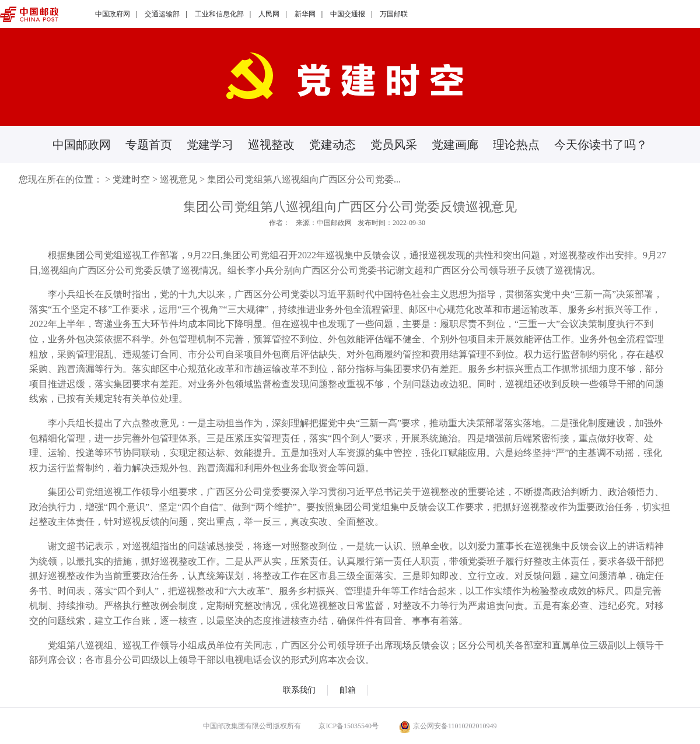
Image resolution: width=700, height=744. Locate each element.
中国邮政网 (82, 145)
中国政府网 (113, 14)
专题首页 (149, 145)
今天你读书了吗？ (601, 145)
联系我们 (299, 690)
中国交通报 (348, 14)
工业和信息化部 (219, 14)
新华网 (305, 14)
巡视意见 (178, 179)
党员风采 (394, 145)
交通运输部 (162, 14)
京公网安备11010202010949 (448, 726)
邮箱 (348, 690)
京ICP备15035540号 (349, 726)
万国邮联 (394, 14)
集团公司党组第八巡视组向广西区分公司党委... (304, 179)
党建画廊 (455, 145)
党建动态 (332, 145)
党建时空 (131, 179)
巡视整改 (271, 145)
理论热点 (516, 145)
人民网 (269, 14)
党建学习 (210, 145)
